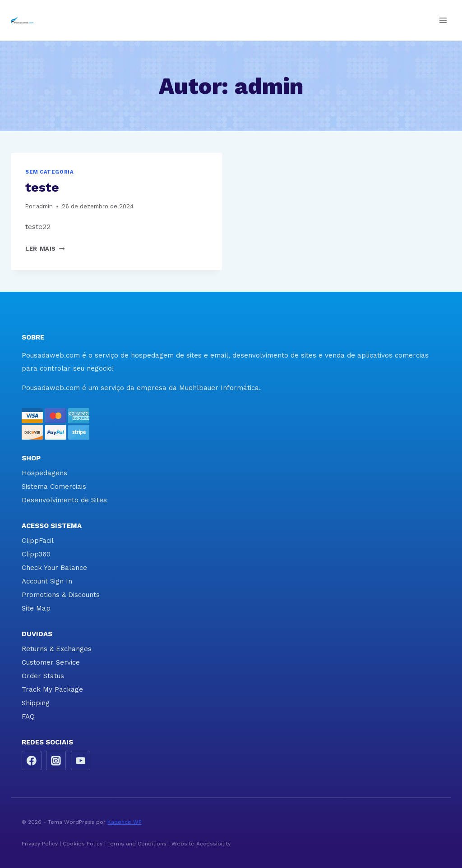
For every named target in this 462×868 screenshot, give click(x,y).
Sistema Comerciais (54, 487)
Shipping (36, 703)
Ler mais (45, 249)
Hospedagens (44, 473)
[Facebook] (32, 761)
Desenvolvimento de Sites (64, 500)
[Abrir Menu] (443, 20)
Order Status (43, 676)
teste (42, 187)
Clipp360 (36, 554)
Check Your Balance (54, 568)
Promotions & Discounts (61, 595)
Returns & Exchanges (57, 649)
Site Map (36, 608)
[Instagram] (56, 761)
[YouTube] (81, 761)
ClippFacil (38, 541)
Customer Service (51, 662)
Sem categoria (49, 172)
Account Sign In (47, 581)
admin (44, 206)
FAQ (28, 716)
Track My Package (52, 689)
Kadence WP (125, 822)
